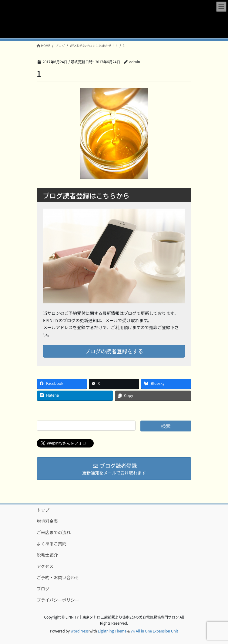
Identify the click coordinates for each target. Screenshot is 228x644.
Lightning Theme (112, 631)
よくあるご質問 (52, 543)
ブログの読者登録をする (114, 351)
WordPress (80, 631)
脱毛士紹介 (47, 555)
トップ (43, 510)
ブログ (43, 589)
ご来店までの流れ (54, 532)
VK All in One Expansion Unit (154, 631)
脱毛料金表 (47, 521)
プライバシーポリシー (58, 600)
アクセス (45, 566)
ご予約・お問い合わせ (58, 577)
